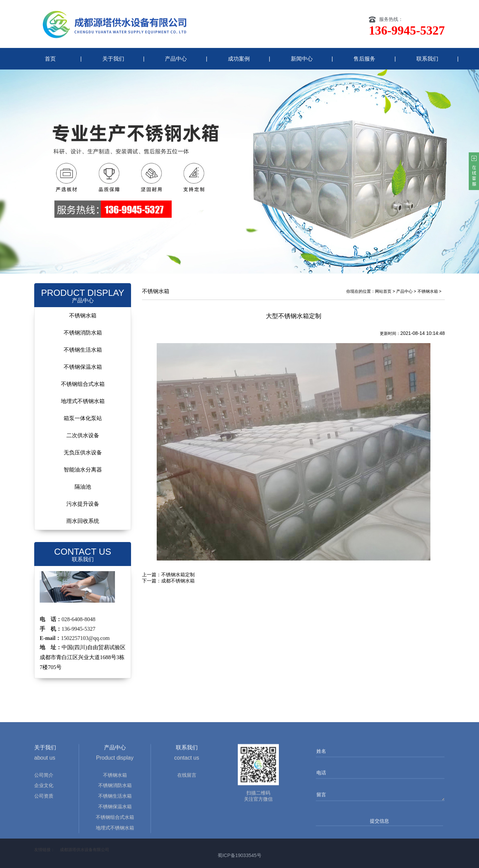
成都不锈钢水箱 (178, 581)
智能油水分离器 (83, 470)
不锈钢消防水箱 (83, 333)
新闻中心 (302, 59)
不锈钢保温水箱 (83, 367)
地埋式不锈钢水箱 (83, 401)
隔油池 (83, 487)
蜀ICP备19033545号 (239, 855)
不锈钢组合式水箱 (83, 384)
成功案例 (239, 59)
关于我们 (113, 59)
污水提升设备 (83, 504)
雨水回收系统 (83, 521)
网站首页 (383, 291)
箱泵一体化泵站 (83, 418)
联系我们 (427, 59)
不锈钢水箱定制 (178, 575)
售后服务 (364, 59)
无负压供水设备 (83, 452)
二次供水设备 (83, 435)
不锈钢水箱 (83, 316)
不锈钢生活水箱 (83, 350)
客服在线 (474, 171)
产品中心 (176, 59)
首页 (50, 59)
